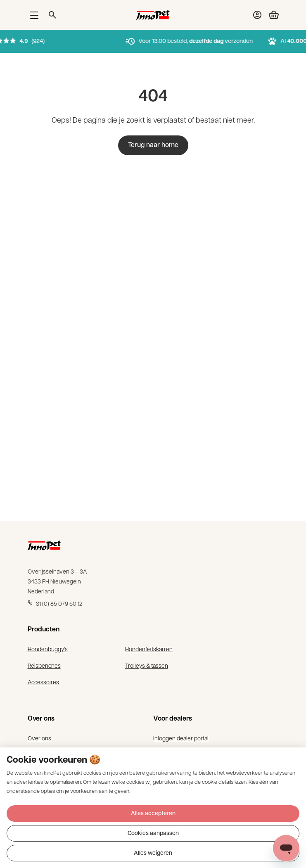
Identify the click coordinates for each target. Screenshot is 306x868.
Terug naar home (153, 145)
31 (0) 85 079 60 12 (55, 603)
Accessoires (43, 682)
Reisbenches (44, 665)
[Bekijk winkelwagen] (270, 15)
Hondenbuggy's (48, 649)
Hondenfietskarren (149, 649)
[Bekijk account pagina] (257, 15)
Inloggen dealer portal (181, 738)
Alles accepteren (153, 814)
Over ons (39, 738)
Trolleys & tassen (147, 665)
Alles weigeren (153, 853)
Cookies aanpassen (153, 834)
